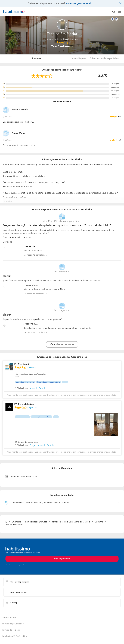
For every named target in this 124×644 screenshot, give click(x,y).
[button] (62, 582)
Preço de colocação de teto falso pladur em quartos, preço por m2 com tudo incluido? (57, 226)
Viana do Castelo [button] (38, 388)
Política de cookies (11, 630)
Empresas (16, 522)
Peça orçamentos (62, 559)
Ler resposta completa (34, 255)
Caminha (99, 522)
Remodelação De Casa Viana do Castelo (71, 522)
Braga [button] (33, 445)
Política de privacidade (13, 624)
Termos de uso (9, 618)
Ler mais (7, 201)
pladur (7, 276)
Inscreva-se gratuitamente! (78, 4)
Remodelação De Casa (57, 39)
